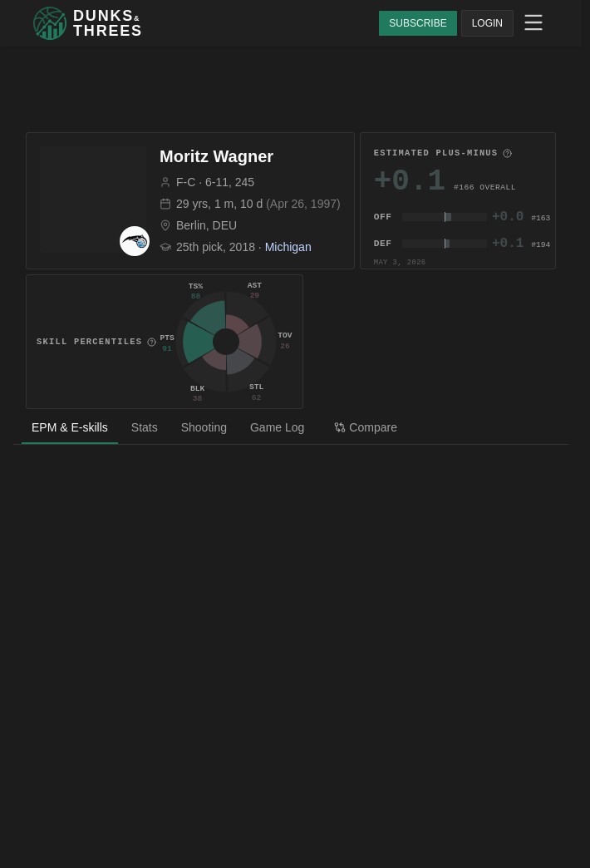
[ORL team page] (135, 241)
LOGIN (487, 23)
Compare (366, 427)
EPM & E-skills (70, 427)
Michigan (288, 247)
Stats (145, 427)
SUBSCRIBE (418, 23)
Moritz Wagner (216, 156)
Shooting (204, 427)
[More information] (507, 153)
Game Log (277, 427)
